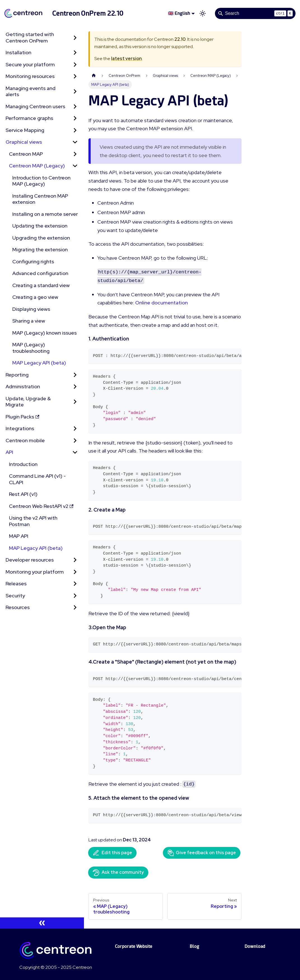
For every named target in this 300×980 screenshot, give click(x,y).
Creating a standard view (41, 285)
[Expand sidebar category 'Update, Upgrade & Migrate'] (75, 402)
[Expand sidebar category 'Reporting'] (75, 375)
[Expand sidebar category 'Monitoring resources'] (75, 76)
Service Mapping (25, 130)
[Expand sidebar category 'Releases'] (75, 584)
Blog (194, 946)
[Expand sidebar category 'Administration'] (75, 387)
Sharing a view (29, 321)
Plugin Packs (22, 417)
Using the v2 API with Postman (33, 521)
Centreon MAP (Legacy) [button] (37, 166)
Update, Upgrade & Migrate (28, 402)
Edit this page (112, 853)
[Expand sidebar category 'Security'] (75, 596)
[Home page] (94, 76)
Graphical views (24, 142)
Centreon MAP (26, 154)
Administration (23, 386)
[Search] (255, 13)
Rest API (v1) (23, 494)
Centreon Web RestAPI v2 (41, 506)
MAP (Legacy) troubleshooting (31, 348)
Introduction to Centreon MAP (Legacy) (41, 181)
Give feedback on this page (202, 853)
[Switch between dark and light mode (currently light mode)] (203, 13)
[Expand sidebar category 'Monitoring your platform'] (75, 572)
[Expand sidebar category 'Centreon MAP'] (75, 154)
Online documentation (161, 303)
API (9, 452)
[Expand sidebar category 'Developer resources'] (75, 560)
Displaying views (31, 309)
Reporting (17, 375)
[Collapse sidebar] (42, 923)
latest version (126, 59)
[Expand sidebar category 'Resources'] (75, 608)
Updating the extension (40, 226)
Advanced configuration (40, 273)
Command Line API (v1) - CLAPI (37, 479)
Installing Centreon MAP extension (40, 199)
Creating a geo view (35, 297)
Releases (16, 583)
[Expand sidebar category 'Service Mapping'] (75, 130)
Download (255, 946)
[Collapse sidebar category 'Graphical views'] (75, 142)
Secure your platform (30, 64)
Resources (18, 607)
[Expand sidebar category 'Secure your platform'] (75, 65)
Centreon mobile (25, 440)
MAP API (19, 536)
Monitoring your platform (35, 572)
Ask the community (118, 873)
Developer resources (30, 560)
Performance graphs (29, 118)
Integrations (20, 428)
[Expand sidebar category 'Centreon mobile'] (75, 441)
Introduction (23, 464)
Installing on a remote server (45, 214)
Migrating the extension (40, 249)
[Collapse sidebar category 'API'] (75, 452)
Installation (18, 52)
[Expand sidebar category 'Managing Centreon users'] (75, 107)
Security (15, 596)
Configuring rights (33, 261)
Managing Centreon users (35, 106)
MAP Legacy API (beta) (39, 363)
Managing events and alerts (31, 91)
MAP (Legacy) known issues (44, 333)
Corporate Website (134, 946)
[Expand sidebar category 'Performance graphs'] (75, 118)
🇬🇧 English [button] (179, 13)
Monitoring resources (30, 76)
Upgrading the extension (41, 238)
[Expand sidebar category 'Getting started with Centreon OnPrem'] (75, 38)
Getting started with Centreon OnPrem (30, 37)
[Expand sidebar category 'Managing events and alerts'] (75, 92)
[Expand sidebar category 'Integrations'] (75, 429)
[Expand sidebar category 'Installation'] (75, 53)
